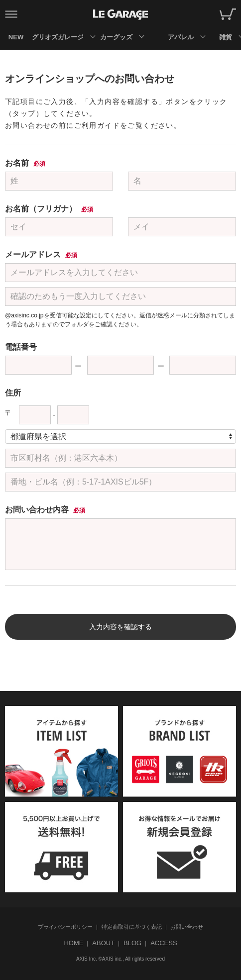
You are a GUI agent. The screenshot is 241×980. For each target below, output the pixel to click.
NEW (16, 37)
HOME (73, 943)
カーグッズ (116, 37)
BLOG (132, 943)
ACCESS (164, 943)
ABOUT (103, 943)
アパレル (181, 37)
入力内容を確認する (120, 627)
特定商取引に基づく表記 (132, 927)
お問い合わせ (187, 927)
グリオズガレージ (58, 37)
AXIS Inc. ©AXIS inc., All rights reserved (120, 959)
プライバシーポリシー (65, 927)
